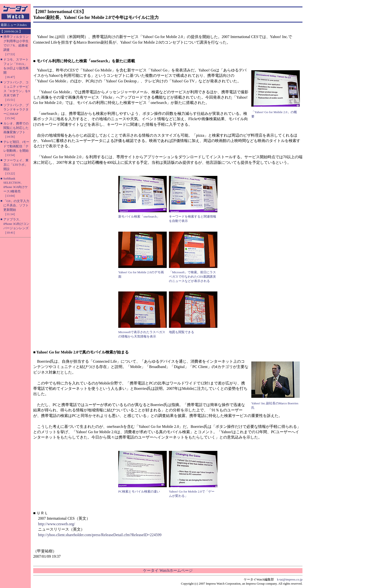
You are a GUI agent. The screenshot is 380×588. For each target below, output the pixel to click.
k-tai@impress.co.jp (290, 579)
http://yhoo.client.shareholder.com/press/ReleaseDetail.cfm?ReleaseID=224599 (100, 535)
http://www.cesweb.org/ (56, 524)
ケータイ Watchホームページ (168, 570)
